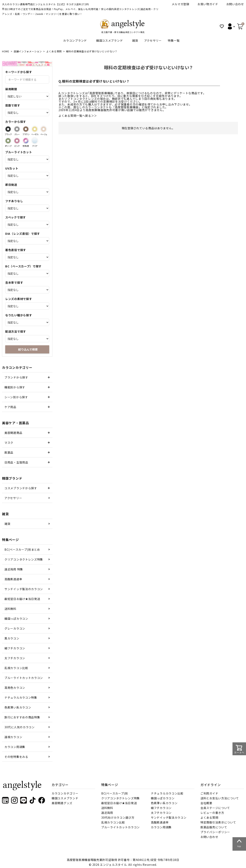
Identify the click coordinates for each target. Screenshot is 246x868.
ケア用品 (10, 407)
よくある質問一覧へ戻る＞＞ (78, 116)
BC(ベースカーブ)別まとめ (22, 549)
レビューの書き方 (212, 813)
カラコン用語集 (15, 747)
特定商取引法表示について (218, 822)
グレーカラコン (15, 628)
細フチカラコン (15, 648)
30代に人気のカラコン (20, 727)
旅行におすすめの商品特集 (22, 717)
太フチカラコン (15, 658)
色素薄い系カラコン (18, 707)
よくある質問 (54, 51)
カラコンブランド (75, 40)
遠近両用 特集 (14, 569)
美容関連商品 (13, 433)
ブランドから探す (16, 377)
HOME (6, 51)
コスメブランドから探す (21, 488)
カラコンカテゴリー (65, 793)
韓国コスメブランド (109, 40)
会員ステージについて (215, 808)
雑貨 (135, 40)
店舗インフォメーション (28, 51)
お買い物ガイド (208, 4)
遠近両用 (107, 813)
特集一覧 (174, 40)
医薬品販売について (214, 827)
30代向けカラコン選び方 (118, 817)
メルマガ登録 (180, 4)
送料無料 (10, 609)
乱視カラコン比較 (16, 668)
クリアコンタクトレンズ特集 (24, 559)
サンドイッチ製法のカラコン (24, 589)
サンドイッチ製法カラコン (169, 817)
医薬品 (9, 452)
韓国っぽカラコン (16, 619)
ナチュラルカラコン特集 (21, 697)
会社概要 (206, 803)
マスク (9, 443)
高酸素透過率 (13, 579)
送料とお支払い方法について (220, 798)
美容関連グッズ (62, 803)
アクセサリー (153, 40)
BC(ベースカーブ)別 (115, 793)
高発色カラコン (15, 688)
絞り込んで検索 (28, 349)
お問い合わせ (235, 4)
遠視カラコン (13, 737)
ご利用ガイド (209, 793)
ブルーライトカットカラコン (24, 678)
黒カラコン (12, 638)
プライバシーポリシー (215, 832)
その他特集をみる (16, 757)
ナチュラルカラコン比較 (167, 793)
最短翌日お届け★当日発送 (22, 599)
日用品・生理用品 (16, 462)
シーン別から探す (16, 397)
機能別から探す (15, 387)
